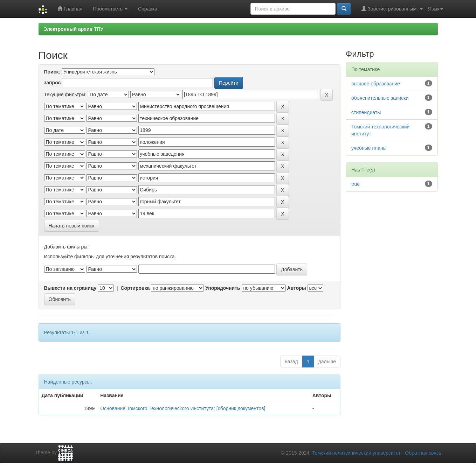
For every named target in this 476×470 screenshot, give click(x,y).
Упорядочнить (223, 288)
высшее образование (376, 84)
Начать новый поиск (72, 226)
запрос (53, 83)
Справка (148, 9)
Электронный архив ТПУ (74, 29)
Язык (436, 9)
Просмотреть (110, 9)
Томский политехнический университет (356, 453)
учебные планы (369, 148)
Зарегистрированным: (392, 9)
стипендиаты (366, 112)
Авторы (296, 288)
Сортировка (135, 288)
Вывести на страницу (70, 288)
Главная (70, 9)
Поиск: (52, 72)
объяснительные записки (380, 98)
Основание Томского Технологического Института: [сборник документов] (183, 408)
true (356, 184)
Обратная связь (423, 453)
